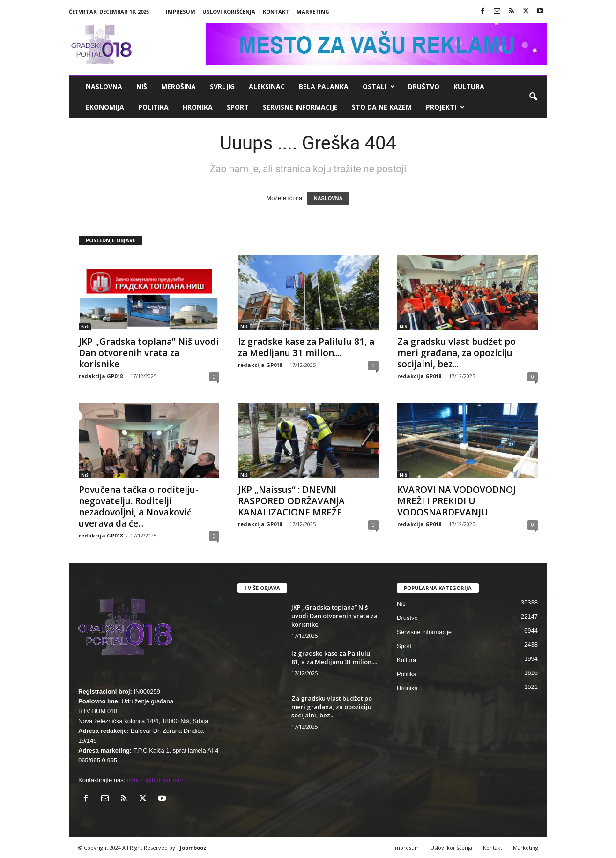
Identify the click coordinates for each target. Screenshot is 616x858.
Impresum (181, 11)
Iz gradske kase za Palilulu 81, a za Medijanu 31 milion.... (306, 347)
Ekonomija (105, 107)
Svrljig (222, 86)
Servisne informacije (300, 107)
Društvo (424, 86)
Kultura (469, 86)
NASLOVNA (328, 198)
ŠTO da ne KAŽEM (382, 107)
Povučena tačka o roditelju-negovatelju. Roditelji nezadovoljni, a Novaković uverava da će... (139, 507)
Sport (238, 107)
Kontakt (276, 11)
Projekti (445, 107)
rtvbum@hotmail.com (156, 780)
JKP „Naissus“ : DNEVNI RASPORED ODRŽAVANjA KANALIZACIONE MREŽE (291, 501)
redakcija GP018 (101, 376)
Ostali (379, 87)
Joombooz (193, 847)
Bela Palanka (324, 86)
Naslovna (104, 86)
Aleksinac (267, 86)
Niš (142, 86)
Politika (153, 107)
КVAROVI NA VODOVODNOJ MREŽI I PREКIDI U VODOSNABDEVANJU (456, 501)
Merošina (178, 86)
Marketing (313, 11)
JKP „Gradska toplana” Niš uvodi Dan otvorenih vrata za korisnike (149, 353)
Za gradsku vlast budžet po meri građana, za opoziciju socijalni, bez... (456, 353)
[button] (533, 97)
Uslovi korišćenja (229, 11)
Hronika (198, 107)
